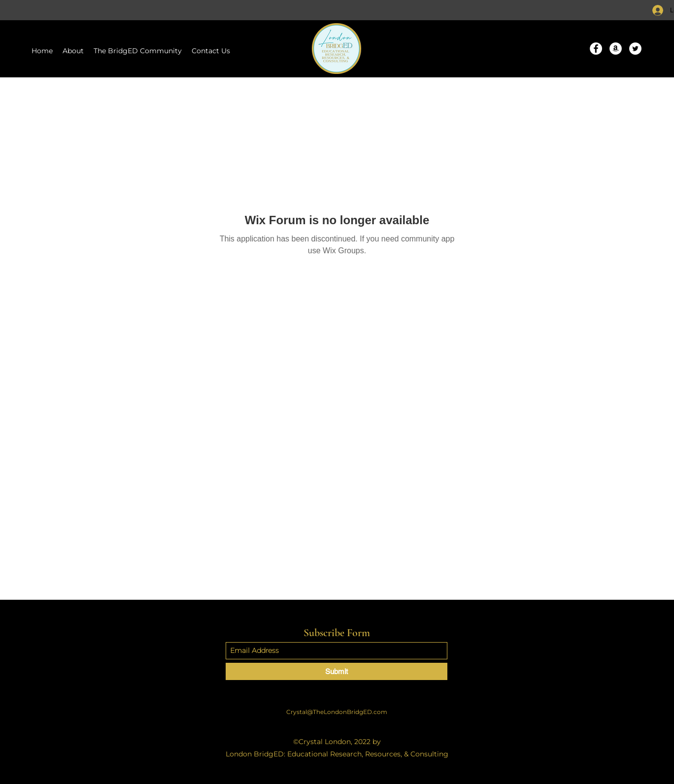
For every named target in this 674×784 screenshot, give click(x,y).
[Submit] (337, 671)
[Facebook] (596, 49)
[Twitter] (635, 49)
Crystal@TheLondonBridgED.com (337, 712)
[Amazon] (616, 49)
